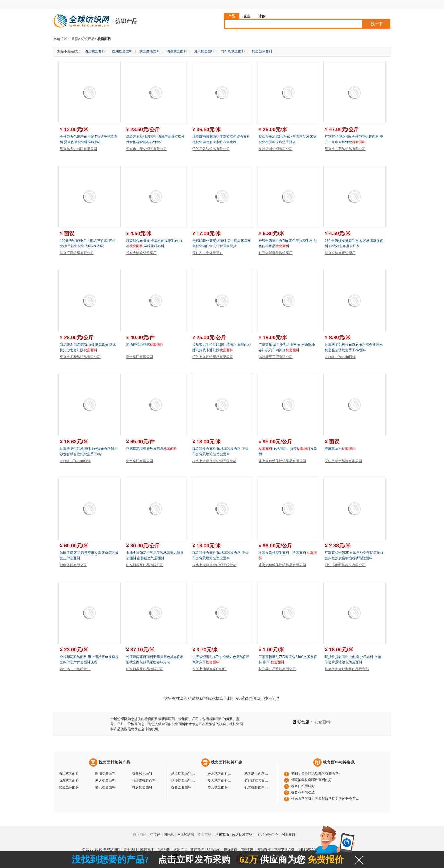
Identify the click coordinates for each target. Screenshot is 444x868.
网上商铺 (288, 835)
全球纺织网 (112, 850)
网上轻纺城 (186, 835)
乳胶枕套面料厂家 (257, 787)
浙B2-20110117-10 (312, 850)
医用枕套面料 (122, 51)
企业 (247, 16)
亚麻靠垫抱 (340, 449)
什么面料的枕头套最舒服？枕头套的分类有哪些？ (326, 799)
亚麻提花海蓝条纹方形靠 (151, 449)
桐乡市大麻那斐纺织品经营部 (214, 461)
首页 (75, 39)
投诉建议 (230, 850)
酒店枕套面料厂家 (184, 774)
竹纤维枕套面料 (233, 51)
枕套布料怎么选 (303, 792)
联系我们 (214, 850)
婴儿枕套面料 (105, 787)
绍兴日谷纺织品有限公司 (211, 149)
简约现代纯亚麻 (145, 345)
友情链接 (264, 850)
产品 (232, 16)
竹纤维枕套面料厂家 (257, 780)
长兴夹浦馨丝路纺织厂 (276, 253)
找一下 (377, 24)
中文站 (155, 835)
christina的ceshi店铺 (340, 357)
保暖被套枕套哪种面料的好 (311, 780)
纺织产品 (88, 39)
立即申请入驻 (284, 850)
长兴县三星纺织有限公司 (277, 669)
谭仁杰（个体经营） (208, 253)
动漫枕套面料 (177, 51)
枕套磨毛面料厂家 (257, 774)
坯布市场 (222, 835)
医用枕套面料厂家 (220, 774)
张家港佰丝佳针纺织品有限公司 (282, 461)
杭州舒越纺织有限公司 (276, 149)
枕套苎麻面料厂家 (184, 787)
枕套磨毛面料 (150, 51)
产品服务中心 (268, 835)
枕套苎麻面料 (262, 51)
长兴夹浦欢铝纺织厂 (141, 253)
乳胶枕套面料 (142, 787)
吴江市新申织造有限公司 (343, 461)
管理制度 (247, 850)
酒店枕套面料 (95, 51)
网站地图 (164, 850)
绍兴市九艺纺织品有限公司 (345, 149)
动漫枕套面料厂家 (184, 780)
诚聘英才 (147, 850)
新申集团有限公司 (140, 357)
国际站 (169, 835)
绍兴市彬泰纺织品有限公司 (146, 149)
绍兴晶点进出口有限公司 (78, 149)
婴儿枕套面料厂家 (220, 787)
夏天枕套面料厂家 (220, 780)
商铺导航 (197, 850)
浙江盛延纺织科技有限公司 (345, 565)
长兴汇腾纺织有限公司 (77, 253)
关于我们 (130, 850)
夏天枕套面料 (204, 51)
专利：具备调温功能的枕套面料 (315, 774)
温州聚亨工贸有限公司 (276, 357)
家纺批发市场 (242, 835)
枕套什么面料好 (303, 786)
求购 (262, 16)
